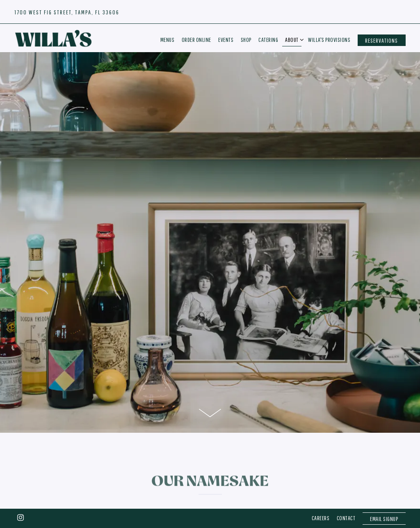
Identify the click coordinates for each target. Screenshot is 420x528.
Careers (321, 497)
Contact (346, 497)
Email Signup (384, 497)
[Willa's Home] (53, 38)
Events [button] (226, 40)
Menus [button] (168, 40)
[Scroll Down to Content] (210, 393)
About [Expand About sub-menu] (293, 39)
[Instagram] (21, 496)
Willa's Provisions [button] (329, 40)
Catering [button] (268, 40)
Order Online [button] (196, 40)
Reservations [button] (381, 40)
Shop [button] (246, 40)
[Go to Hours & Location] (67, 12)
